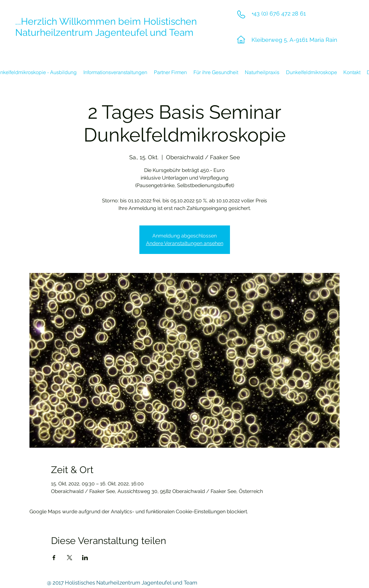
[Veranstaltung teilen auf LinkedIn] (85, 558)
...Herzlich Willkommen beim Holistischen (106, 21)
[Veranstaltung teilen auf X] (70, 558)
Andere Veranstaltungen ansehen (185, 243)
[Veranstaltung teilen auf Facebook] (54, 558)
